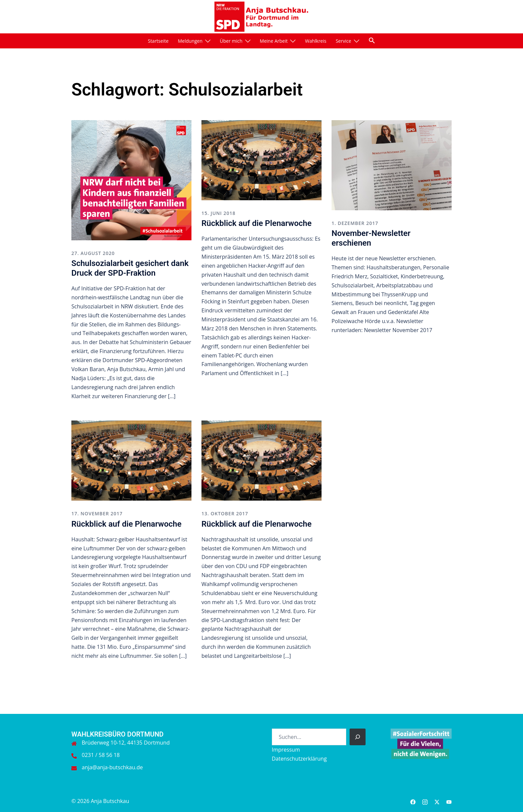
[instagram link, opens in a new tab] (425, 801)
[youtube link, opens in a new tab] (449, 801)
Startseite (158, 41)
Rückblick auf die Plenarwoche (256, 223)
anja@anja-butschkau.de (112, 767)
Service (343, 41)
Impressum (286, 750)
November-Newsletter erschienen (371, 238)
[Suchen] (358, 737)
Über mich (231, 41)
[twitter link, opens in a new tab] (437, 801)
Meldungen (190, 41)
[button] (372, 40)
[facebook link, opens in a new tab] (413, 801)
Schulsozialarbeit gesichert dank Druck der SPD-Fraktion (130, 268)
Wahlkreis (316, 41)
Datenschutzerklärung (299, 759)
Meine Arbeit (274, 41)
